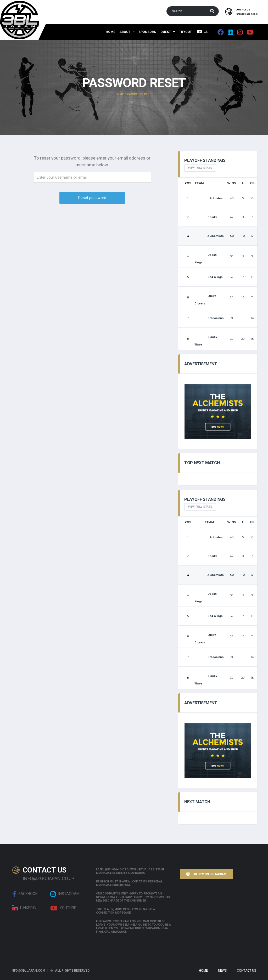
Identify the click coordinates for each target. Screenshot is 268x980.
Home (110, 32)
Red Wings (209, 277)
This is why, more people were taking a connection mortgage (125, 911)
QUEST (166, 32)
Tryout (185, 32)
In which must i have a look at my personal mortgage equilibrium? (129, 883)
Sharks (206, 217)
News (222, 971)
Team (199, 183)
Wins (232, 183)
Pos (188, 183)
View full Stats (200, 168)
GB (252, 183)
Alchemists (209, 236)
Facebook (25, 894)
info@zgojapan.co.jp (247, 14)
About (125, 32)
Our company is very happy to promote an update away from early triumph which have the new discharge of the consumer (133, 897)
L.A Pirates (209, 198)
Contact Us (246, 971)
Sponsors (147, 32)
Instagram (65, 894)
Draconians (209, 318)
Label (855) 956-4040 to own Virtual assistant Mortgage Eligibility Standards (130, 871)
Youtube (63, 908)
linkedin (24, 908)
